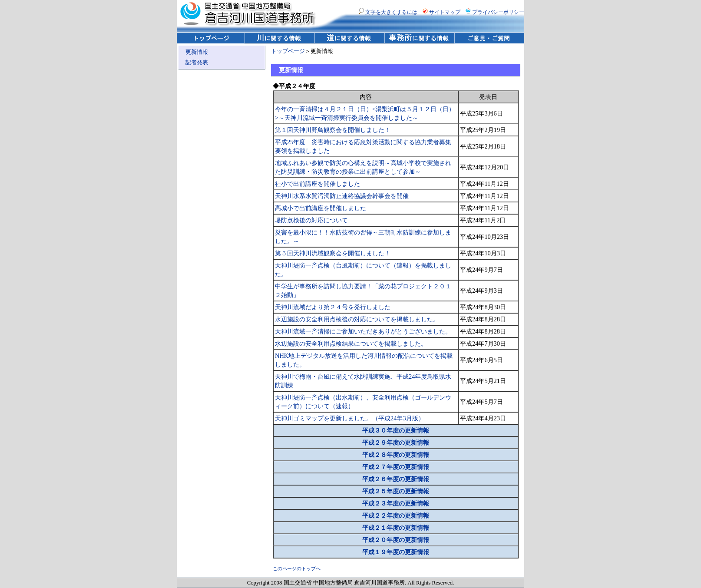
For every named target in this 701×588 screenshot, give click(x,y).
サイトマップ (441, 12)
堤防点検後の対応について (311, 220)
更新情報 (197, 52)
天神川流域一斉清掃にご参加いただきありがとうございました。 (363, 331)
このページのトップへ (297, 568)
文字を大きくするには (388, 12)
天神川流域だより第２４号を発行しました (333, 307)
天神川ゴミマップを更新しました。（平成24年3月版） (350, 418)
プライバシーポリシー (495, 12)
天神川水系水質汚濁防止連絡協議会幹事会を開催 (342, 196)
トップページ (288, 51)
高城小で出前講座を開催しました (321, 208)
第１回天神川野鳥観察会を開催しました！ (333, 130)
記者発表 (197, 63)
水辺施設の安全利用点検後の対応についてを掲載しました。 (357, 319)
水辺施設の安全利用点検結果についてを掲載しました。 (351, 344)
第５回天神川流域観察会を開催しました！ (333, 253)
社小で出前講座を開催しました (317, 184)
